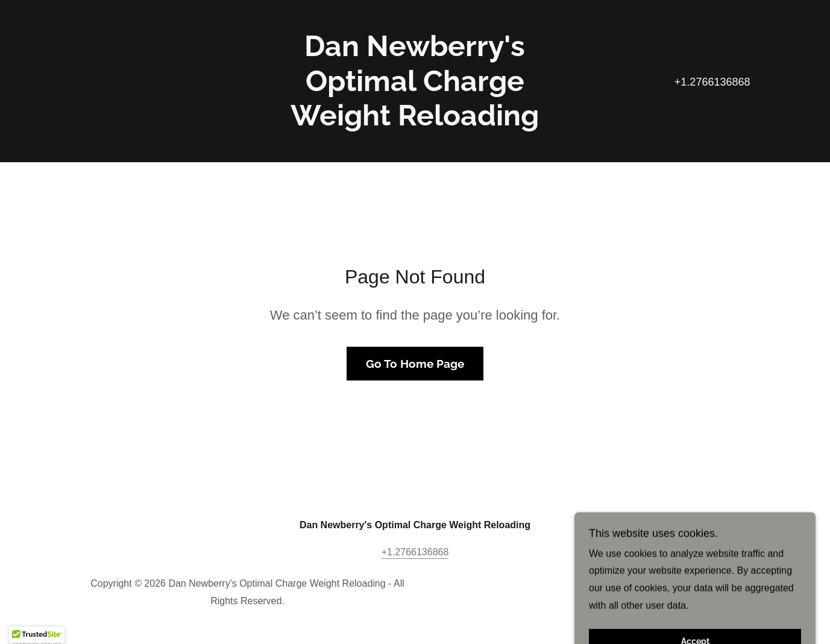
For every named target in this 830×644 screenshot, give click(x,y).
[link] (415, 122)
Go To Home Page (415, 364)
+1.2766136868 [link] (712, 82)
